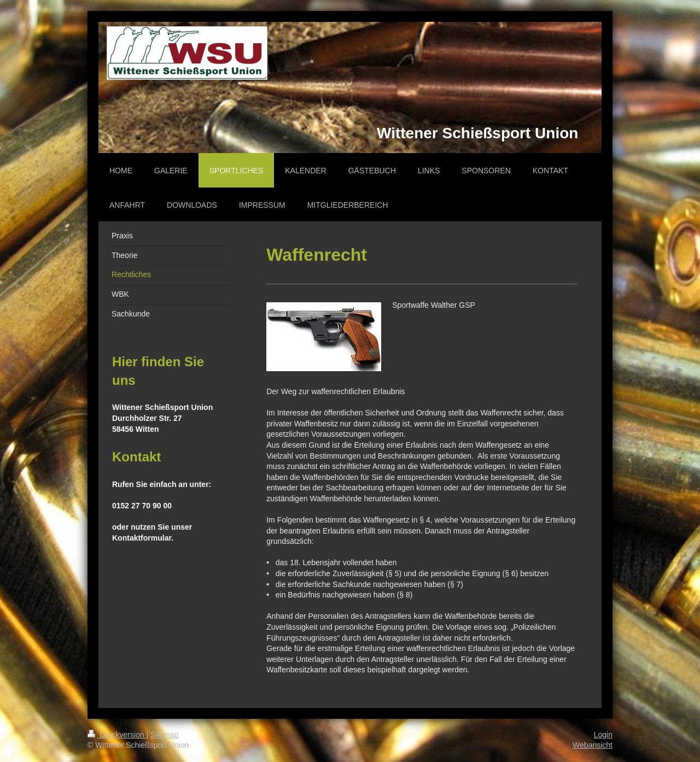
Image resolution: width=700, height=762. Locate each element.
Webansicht (593, 745)
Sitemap (164, 735)
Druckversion (117, 735)
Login (603, 735)
